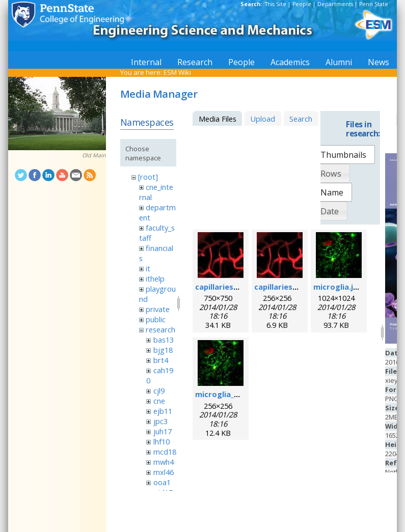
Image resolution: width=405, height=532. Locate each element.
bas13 (164, 340)
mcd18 (165, 452)
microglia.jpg (338, 287)
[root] (148, 177)
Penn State (374, 4)
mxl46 (164, 472)
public (156, 319)
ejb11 (163, 411)
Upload (263, 119)
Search (301, 119)
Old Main (94, 155)
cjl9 (159, 390)
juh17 (163, 431)
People (302, 4)
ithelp (155, 278)
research (160, 329)
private (158, 309)
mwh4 (164, 462)
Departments (335, 4)
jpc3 (160, 421)
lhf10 (161, 441)
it (148, 268)
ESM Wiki (177, 72)
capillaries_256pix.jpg (293, 287)
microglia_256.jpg (227, 394)
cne (159, 401)
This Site (276, 4)
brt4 (161, 360)
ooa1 (162, 482)
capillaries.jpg (221, 287)
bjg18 (163, 350)
